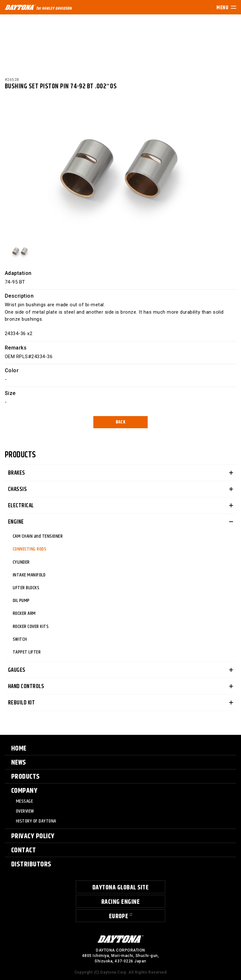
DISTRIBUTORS (31, 864)
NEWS (19, 763)
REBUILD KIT (21, 703)
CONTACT (23, 850)
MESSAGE (24, 801)
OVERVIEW (25, 811)
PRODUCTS (26, 777)
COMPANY (24, 791)
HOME (19, 749)
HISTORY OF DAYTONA (36, 821)
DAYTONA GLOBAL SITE (120, 888)
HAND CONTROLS (26, 687)
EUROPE (119, 916)
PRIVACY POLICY (33, 836)
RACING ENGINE (120, 902)
